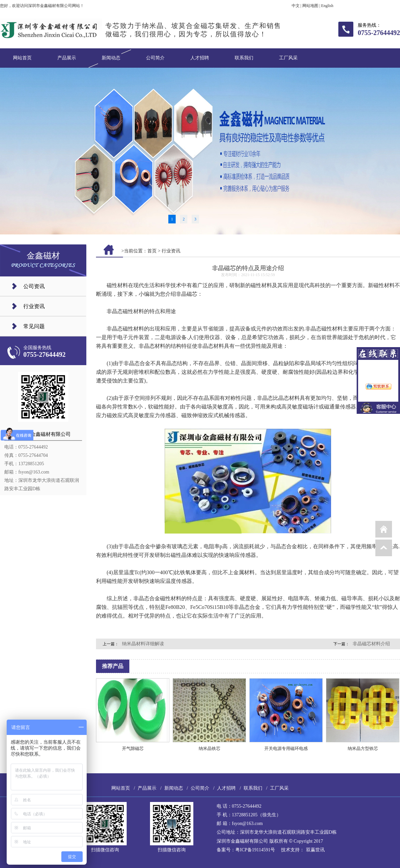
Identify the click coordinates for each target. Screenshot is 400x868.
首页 (152, 251)
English (327, 6)
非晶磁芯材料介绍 (371, 644)
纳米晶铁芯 (209, 748)
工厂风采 (288, 58)
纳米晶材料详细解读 (143, 644)
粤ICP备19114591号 (255, 850)
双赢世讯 (315, 850)
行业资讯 (34, 306)
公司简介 (155, 58)
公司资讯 (34, 286)
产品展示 (67, 58)
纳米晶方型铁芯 (363, 748)
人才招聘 (200, 58)
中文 (296, 6)
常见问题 (34, 326)
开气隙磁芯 (133, 748)
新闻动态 (111, 58)
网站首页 (22, 58)
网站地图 (310, 6)
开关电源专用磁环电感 (286, 748)
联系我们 (244, 58)
